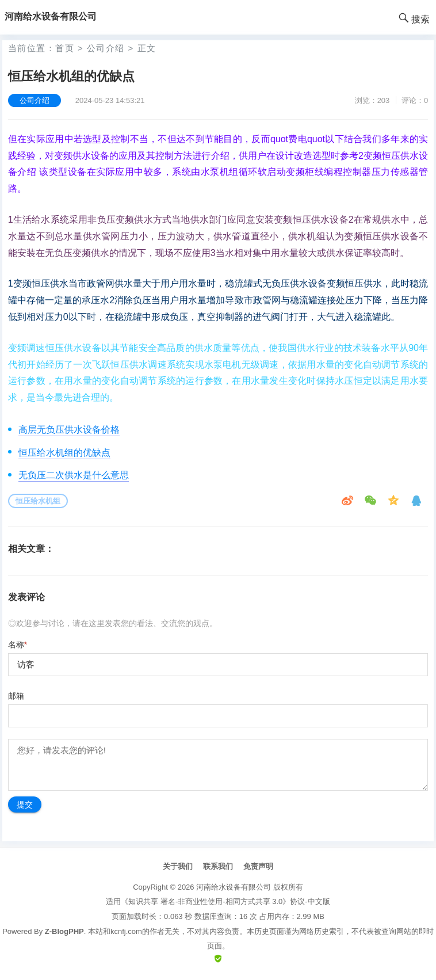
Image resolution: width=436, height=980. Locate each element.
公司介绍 (106, 48)
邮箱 (16, 696)
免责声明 (258, 866)
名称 (18, 645)
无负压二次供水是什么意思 (74, 475)
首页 (65, 48)
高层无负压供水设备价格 (69, 430)
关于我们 (178, 866)
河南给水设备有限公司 (234, 887)
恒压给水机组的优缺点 (64, 453)
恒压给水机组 (38, 501)
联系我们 (218, 866)
